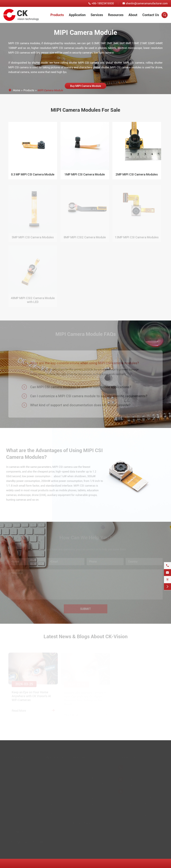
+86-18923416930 (103, 3)
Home (17, 90)
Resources (116, 15)
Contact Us (151, 15)
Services (97, 15)
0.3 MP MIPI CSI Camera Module (33, 174)
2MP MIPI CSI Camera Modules (137, 174)
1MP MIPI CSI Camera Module (85, 174)
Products (57, 15)
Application (77, 15)
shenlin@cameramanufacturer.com (147, 3)
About (133, 15)
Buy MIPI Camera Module (85, 86)
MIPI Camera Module (50, 90)
